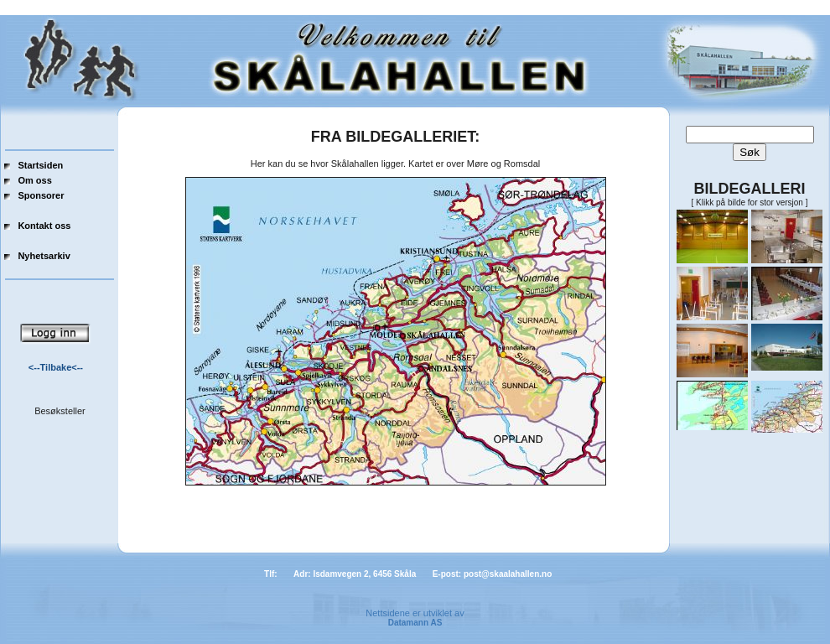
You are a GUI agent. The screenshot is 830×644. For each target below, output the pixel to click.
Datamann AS (415, 623)
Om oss (34, 180)
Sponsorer (41, 195)
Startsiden (40, 165)
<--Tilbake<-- (56, 367)
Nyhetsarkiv (44, 256)
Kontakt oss (44, 226)
